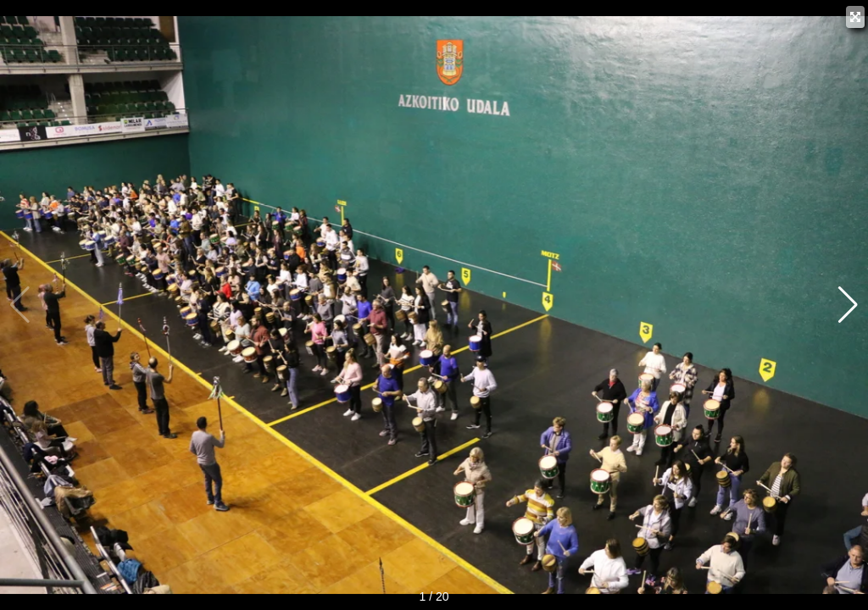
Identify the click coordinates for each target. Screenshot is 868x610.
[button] (848, 305)
